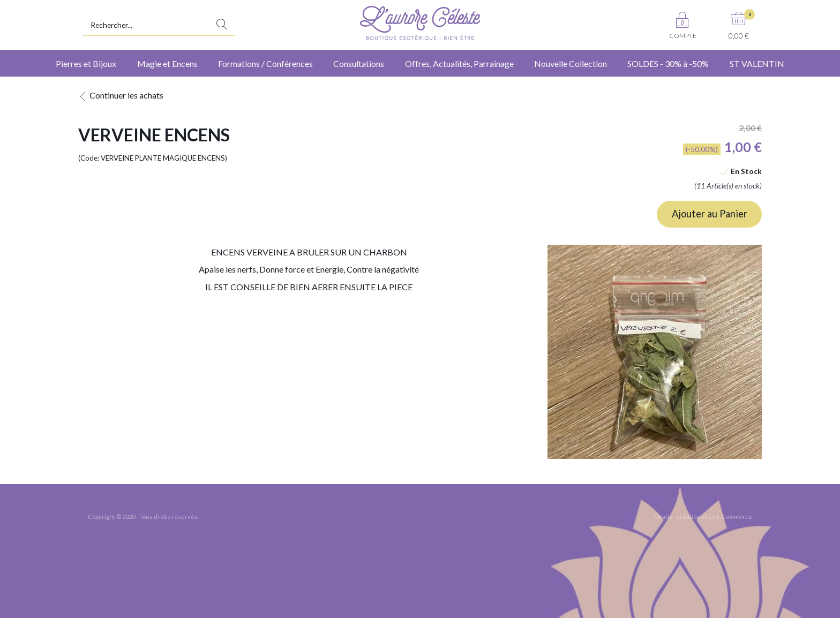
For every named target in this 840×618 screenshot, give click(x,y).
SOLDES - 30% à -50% (668, 63)
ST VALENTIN (757, 63)
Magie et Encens (167, 63)
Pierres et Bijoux (86, 63)
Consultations (359, 63)
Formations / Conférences (265, 63)
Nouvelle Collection (571, 63)
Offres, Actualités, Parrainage (459, 63)
